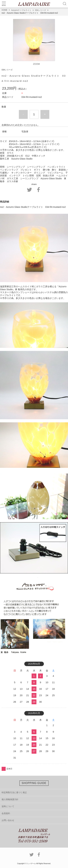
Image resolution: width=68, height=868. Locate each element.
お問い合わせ (8, 820)
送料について (8, 806)
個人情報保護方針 (10, 799)
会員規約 (6, 813)
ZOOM (36, 64)
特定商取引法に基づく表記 (14, 792)
